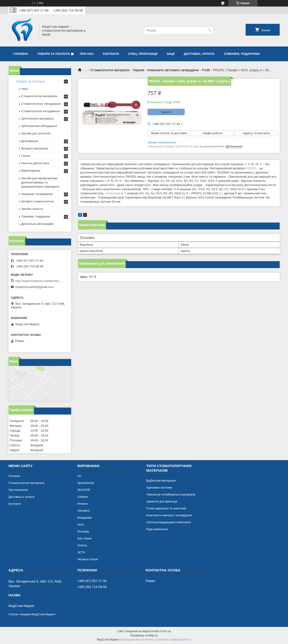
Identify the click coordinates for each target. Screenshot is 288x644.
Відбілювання (31, 171)
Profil (206, 70)
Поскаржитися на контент (138, 640)
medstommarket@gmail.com (35, 287)
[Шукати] (210, 30)
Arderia (82, 545)
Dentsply (83, 531)
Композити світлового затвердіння (173, 70)
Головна (21, 54)
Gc (79, 476)
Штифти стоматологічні (38, 201)
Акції (171, 54)
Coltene (83, 497)
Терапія (138, 70)
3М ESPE (84, 490)
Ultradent (84, 511)
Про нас (87, 54)
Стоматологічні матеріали (110, 70)
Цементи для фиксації (162, 501)
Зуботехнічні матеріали (38, 119)
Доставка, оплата (199, 54)
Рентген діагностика (35, 163)
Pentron (83, 504)
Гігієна (26, 156)
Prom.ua (166, 631)
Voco (81, 525)
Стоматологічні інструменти (41, 111)
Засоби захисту (32, 209)
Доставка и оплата (22, 497)
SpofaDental (86, 483)
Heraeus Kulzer (88, 559)
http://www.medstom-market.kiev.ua (39, 281)
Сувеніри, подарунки (242, 54)
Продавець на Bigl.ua (144, 635)
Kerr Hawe (84, 538)
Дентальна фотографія (37, 224)
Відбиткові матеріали (161, 481)
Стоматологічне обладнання (41, 104)
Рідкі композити (157, 529)
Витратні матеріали (35, 148)
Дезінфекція (30, 141)
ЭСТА (81, 552)
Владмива (84, 518)
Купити (166, 112)
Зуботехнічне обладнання (39, 126)
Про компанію (18, 490)
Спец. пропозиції (143, 54)
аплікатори (113, 193)
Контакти (111, 54)
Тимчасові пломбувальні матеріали (171, 494)
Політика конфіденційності (174, 640)
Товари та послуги (54, 54)
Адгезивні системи (159, 488)
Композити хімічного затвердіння (169, 515)
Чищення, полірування (37, 194)
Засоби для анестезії (36, 133)
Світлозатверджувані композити (169, 522)
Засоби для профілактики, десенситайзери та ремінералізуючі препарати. (41, 182)
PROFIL (251, 168)
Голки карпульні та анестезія (166, 508)
